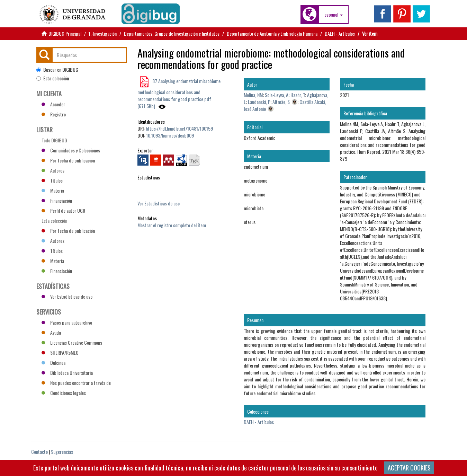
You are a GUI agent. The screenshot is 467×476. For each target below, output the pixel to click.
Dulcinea (53, 363)
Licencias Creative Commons (72, 342)
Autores (53, 170)
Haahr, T (298, 95)
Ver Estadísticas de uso (159, 203)
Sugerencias (62, 452)
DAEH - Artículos (340, 33)
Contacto (39, 452)
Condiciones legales (64, 393)
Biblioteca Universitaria (67, 373)
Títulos (52, 180)
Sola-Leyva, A (277, 95)
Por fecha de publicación (68, 160)
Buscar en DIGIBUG (57, 70)
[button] (334, 15)
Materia (53, 190)
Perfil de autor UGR (63, 210)
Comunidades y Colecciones (71, 150)
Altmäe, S (281, 102)
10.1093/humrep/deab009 (170, 135)
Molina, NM (253, 95)
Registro (54, 114)
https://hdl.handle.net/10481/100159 (179, 128)
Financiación (57, 200)
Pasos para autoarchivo (67, 322)
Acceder (53, 104)
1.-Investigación (103, 33)
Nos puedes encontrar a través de (76, 383)
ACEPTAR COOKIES (409, 468)
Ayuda (51, 332)
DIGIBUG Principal (65, 33)
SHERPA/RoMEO (60, 352)
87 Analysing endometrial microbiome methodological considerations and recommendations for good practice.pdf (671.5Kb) (179, 93)
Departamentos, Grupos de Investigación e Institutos (172, 33)
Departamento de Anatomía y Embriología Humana (272, 33)
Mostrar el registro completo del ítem (172, 225)
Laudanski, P (259, 102)
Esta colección (53, 78)
